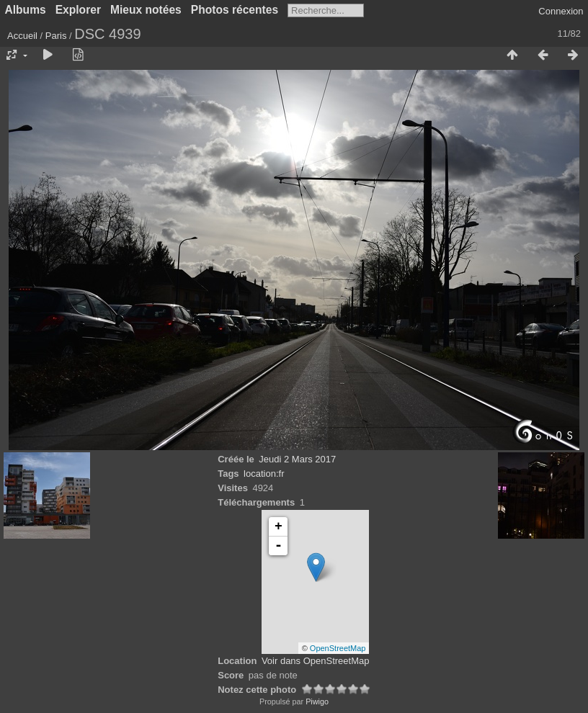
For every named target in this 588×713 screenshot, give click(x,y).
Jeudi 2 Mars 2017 (297, 459)
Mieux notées (146, 10)
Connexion (561, 11)
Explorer (78, 10)
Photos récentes (235, 10)
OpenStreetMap (338, 648)
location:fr (264, 474)
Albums (26, 10)
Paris (56, 36)
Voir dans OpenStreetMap (316, 661)
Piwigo (317, 701)
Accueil (22, 36)
